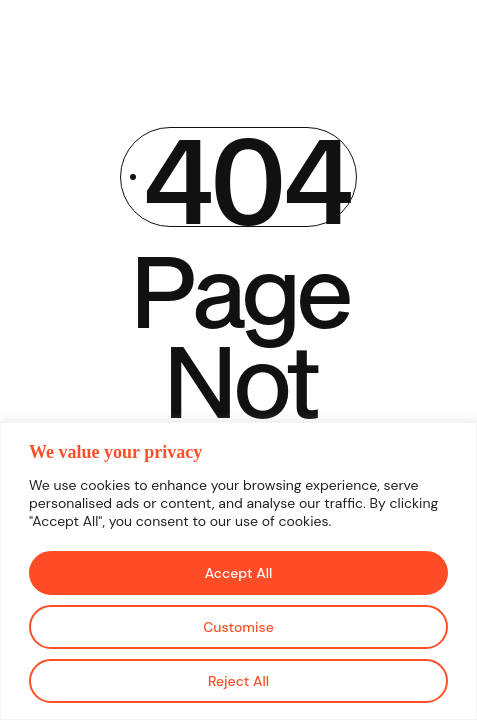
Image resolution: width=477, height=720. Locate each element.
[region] (238, 571)
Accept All (239, 573)
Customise (238, 627)
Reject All (238, 681)
